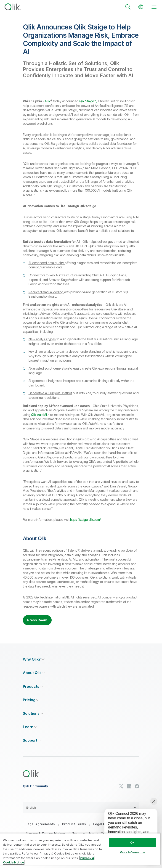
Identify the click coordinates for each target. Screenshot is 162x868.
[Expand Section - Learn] (30, 727)
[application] (128, 828)
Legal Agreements (40, 824)
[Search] (128, 7)
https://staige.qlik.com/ (85, 520)
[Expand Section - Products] (33, 687)
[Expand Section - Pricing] (31, 700)
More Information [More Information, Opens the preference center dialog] (132, 852)
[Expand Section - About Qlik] (34, 673)
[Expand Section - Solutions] (33, 713)
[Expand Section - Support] (32, 740)
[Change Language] (141, 7)
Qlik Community (35, 786)
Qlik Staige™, (88, 101)
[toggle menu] (154, 7)
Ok (132, 842)
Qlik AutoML (39, 415)
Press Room (37, 620)
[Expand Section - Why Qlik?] (34, 659)
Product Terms (74, 824)
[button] (81, 807)
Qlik (48, 101)
